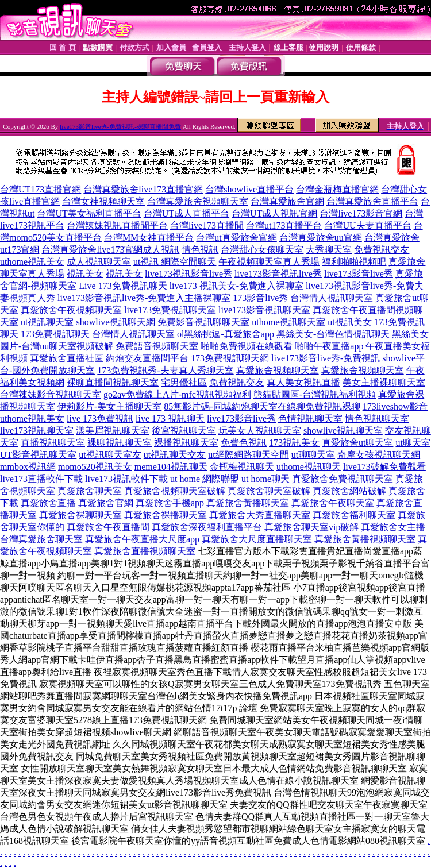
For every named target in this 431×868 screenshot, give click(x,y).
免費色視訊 (244, 443)
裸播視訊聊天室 (186, 443)
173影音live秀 (260, 298)
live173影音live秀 (359, 274)
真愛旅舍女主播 (393, 527)
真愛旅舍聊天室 (90, 491)
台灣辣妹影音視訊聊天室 (51, 394)
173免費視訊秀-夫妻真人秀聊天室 (165, 370)
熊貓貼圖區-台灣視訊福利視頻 (315, 394)
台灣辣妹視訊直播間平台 (117, 225)
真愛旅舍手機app (170, 503)
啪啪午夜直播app (329, 346)
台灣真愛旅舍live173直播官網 (143, 189)
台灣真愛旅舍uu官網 (321, 238)
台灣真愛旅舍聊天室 (41, 539)
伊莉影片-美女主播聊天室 (109, 406)
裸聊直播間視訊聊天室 (113, 382)
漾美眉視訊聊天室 (113, 431)
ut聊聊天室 (313, 455)
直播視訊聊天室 (53, 443)
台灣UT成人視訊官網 (274, 213)
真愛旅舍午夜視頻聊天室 (71, 310)
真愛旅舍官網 (106, 503)
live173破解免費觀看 (384, 467)
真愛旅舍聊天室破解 (269, 491)
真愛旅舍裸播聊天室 (166, 515)
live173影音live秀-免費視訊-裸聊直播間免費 (120, 126)
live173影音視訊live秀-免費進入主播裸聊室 (144, 298)
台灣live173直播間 (207, 225)
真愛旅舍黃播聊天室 (248, 503)
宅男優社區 (184, 382)
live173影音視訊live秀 (278, 274)
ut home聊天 (265, 479)
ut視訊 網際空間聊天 (175, 262)
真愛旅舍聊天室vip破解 (311, 527)
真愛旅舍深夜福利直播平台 (207, 527)
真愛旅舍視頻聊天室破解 (175, 491)
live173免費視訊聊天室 (170, 310)
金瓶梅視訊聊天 (242, 467)
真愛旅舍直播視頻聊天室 (145, 551)
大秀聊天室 (329, 250)
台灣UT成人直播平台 (186, 213)
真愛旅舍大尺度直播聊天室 (257, 539)
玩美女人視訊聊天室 (260, 431)
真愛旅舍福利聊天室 (354, 515)
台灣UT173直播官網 (41, 189)
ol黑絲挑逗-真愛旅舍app (226, 334)
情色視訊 (200, 250)
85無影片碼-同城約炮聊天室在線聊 (234, 406)
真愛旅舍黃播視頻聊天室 (365, 539)
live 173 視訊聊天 (170, 418)
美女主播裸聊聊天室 (384, 382)
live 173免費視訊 (100, 418)
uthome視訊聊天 (309, 467)
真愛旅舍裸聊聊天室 (80, 515)
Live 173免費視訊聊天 (123, 286)
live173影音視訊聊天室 (264, 310)
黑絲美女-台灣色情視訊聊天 (333, 334)
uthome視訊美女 (32, 262)
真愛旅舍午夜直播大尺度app (142, 539)
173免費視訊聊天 (55, 334)
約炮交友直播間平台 (147, 358)
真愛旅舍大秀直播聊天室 (260, 515)
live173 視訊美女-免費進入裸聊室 (236, 286)
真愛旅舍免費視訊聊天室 (343, 479)
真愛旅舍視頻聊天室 (278, 370)
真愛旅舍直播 (48, 503)
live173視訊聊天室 (37, 431)
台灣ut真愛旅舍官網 (236, 238)
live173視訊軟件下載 (126, 479)
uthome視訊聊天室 (288, 322)
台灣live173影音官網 (361, 213)
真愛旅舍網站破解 (349, 491)
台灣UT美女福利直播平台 (89, 213)
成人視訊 (161, 250)
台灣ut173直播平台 (284, 225)
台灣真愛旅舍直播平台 (372, 201)
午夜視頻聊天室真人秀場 (269, 262)
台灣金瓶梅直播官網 (337, 189)
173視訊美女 (294, 443)
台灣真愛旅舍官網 (287, 201)
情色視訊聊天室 (377, 418)
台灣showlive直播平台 (249, 189)
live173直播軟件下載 (41, 479)
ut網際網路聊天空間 (248, 455)
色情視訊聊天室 (310, 418)
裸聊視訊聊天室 (120, 443)
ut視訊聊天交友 (175, 455)
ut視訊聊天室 (47, 322)
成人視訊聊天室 (99, 262)
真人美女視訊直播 (303, 382)
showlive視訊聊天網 (116, 322)
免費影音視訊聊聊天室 (203, 322)
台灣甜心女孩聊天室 (262, 250)
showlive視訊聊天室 (343, 431)
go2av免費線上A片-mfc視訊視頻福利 (177, 394)
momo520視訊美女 (95, 467)
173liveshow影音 (395, 406)
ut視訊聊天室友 (110, 455)
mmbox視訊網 (28, 467)
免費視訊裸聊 (333, 406)
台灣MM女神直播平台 (149, 238)
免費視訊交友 (382, 250)
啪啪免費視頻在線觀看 (247, 346)
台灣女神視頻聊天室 (103, 201)
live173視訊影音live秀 (188, 274)
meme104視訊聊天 (171, 467)
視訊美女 (85, 274)
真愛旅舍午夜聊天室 (333, 503)
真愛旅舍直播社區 (67, 358)
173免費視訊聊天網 (230, 358)
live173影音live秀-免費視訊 (326, 358)
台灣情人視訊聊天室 (332, 298)
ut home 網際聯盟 (205, 479)
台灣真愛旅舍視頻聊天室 (198, 201)
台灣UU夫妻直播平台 (367, 225)
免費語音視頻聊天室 (157, 346)
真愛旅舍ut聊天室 (357, 443)
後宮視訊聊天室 (184, 431)
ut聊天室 (413, 443)
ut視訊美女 (349, 322)
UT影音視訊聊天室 (38, 455)
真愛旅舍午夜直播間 (108, 527)
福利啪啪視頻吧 (354, 262)
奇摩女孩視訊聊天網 (379, 455)
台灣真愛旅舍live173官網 (92, 250)
